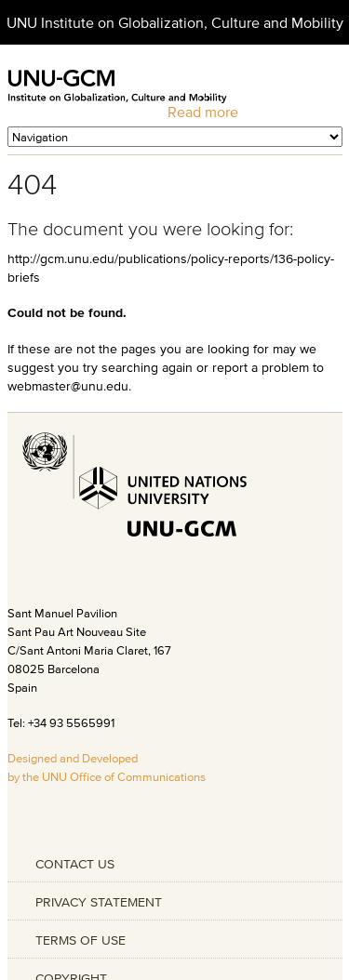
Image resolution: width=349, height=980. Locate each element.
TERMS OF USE (81, 940)
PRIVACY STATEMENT (99, 902)
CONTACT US (75, 864)
